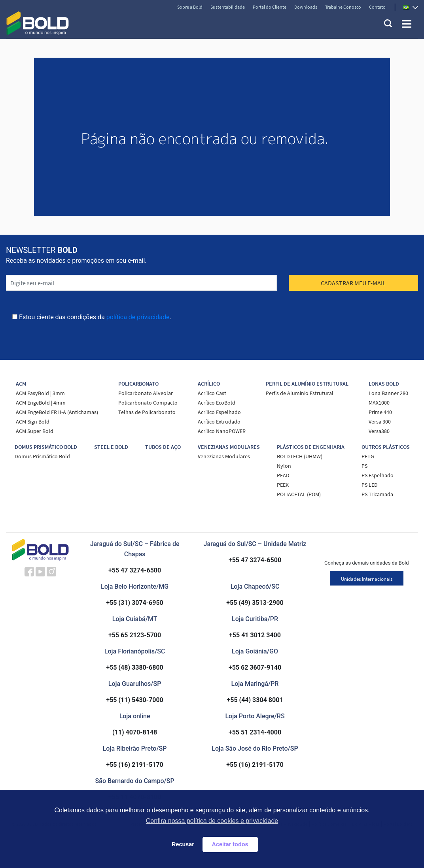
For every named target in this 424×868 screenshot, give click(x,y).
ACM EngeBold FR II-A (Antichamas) (57, 412)
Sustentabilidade (228, 7)
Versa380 (379, 431)
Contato (377, 7)
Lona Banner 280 (388, 393)
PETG (368, 456)
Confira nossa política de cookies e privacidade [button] (212, 821)
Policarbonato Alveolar (146, 393)
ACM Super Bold (35, 431)
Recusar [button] (183, 844)
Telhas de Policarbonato (147, 412)
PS (364, 466)
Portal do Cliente (270, 7)
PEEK (283, 485)
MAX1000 (379, 403)
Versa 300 (380, 422)
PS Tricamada (377, 494)
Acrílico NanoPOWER (222, 431)
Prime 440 (380, 412)
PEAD (283, 475)
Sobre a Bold (190, 7)
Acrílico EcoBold (217, 403)
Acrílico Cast (212, 393)
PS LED (370, 485)
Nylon (284, 466)
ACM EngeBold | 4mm (41, 403)
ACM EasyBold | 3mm (40, 393)
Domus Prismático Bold (42, 456)
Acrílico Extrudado (219, 422)
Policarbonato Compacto (148, 403)
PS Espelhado (378, 475)
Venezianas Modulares (224, 456)
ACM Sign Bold (33, 422)
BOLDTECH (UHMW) (300, 456)
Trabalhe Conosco (343, 7)
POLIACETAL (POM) (299, 494)
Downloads (306, 7)
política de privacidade (138, 317)
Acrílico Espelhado (219, 412)
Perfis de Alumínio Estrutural (300, 393)
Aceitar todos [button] (230, 844)
